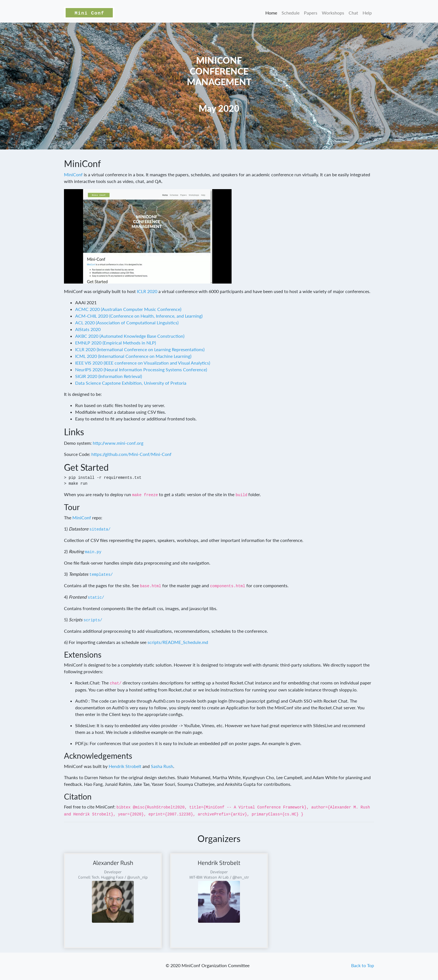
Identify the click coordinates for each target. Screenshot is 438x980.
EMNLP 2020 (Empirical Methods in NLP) (116, 343)
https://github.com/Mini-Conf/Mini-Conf (131, 454)
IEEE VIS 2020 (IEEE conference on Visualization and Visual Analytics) (143, 363)
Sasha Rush (162, 766)
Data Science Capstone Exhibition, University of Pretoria (131, 383)
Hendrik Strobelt (125, 766)
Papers (311, 13)
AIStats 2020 (88, 329)
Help (367, 13)
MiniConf (73, 174)
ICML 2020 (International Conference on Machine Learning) (133, 356)
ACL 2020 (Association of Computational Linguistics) (127, 323)
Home (271, 13)
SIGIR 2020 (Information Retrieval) (109, 376)
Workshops (333, 13)
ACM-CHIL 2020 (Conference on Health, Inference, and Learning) (139, 316)
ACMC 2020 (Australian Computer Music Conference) (128, 309)
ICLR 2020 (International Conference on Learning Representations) (140, 349)
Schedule (291, 13)
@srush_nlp (137, 877)
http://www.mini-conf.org (118, 443)
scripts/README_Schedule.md (178, 642)
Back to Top (363, 965)
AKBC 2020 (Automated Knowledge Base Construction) (130, 336)
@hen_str (241, 877)
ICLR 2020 (147, 291)
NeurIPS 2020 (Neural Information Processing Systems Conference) (141, 369)
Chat (353, 13)
